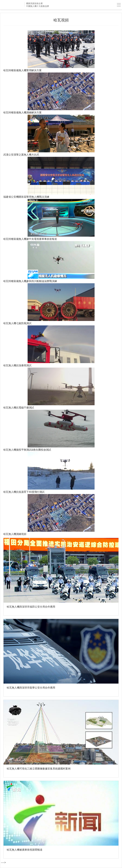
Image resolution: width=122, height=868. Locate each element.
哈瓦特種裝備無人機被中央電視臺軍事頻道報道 (30, 239)
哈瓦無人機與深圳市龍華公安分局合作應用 (31, 688)
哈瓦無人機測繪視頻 (15, 534)
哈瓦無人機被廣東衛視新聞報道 (25, 850)
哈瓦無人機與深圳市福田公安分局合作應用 (31, 607)
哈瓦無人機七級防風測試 (17, 323)
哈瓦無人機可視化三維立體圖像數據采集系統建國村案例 (39, 769)
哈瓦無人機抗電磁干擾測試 (19, 407)
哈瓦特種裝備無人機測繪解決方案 (22, 112)
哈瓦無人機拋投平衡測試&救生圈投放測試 (27, 450)
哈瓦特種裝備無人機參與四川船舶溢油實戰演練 (30, 281)
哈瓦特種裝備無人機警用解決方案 (22, 70)
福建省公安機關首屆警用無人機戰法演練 (26, 197)
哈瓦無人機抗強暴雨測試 (17, 365)
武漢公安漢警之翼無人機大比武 (21, 155)
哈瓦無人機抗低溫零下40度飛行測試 (24, 492)
